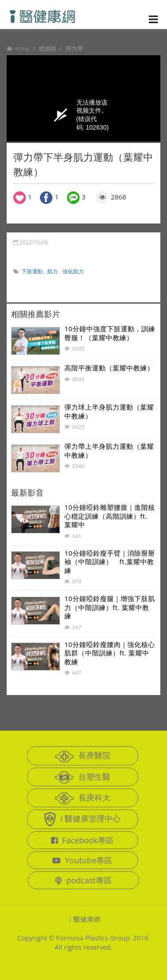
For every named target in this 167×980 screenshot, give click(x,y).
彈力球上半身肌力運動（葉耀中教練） (109, 411)
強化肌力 (73, 271)
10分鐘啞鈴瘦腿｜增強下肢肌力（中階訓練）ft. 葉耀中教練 (110, 607)
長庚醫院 (83, 756)
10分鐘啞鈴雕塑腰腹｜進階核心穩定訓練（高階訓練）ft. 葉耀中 (110, 516)
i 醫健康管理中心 (82, 819)
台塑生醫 (83, 777)
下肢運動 (32, 271)
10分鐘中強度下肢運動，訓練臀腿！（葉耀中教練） (110, 333)
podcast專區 (83, 880)
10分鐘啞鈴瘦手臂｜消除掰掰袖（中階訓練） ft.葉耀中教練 (110, 562)
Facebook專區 (82, 840)
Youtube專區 (82, 860)
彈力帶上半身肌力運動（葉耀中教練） (109, 451)
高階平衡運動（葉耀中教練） (109, 368)
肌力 (52, 271)
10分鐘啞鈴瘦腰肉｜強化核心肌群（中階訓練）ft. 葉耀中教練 (110, 653)
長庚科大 (83, 798)
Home (21, 49)
